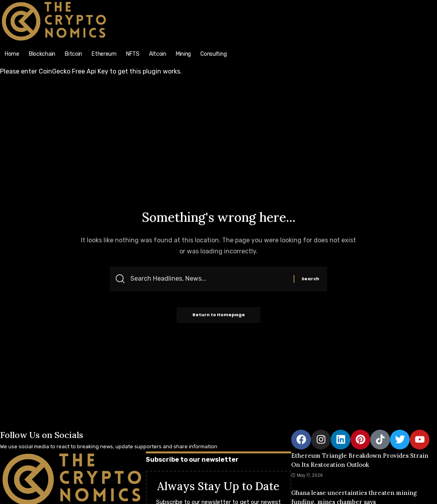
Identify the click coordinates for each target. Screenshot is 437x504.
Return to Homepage (219, 315)
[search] (383, 4)
